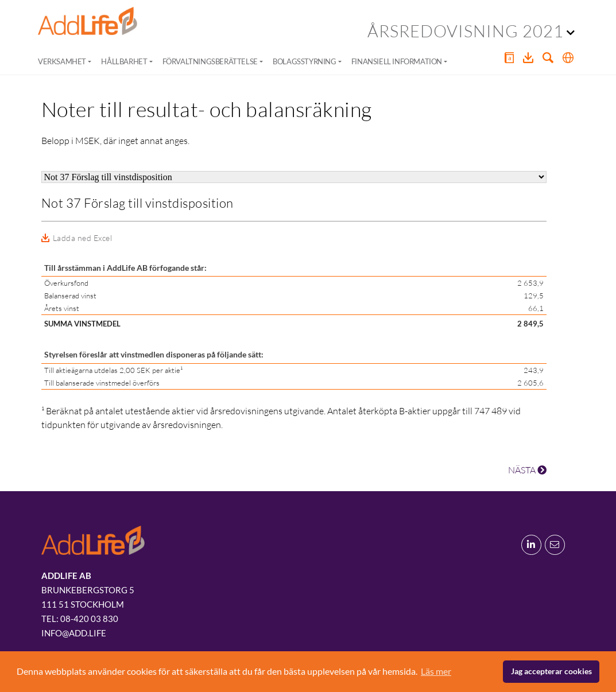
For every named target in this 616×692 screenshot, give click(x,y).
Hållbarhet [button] (124, 61)
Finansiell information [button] (397, 61)
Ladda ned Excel (83, 238)
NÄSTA (527, 470)
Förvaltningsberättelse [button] (210, 61)
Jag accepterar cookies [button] (551, 671)
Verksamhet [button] (62, 61)
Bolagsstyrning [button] (304, 61)
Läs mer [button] (436, 671)
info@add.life (74, 633)
